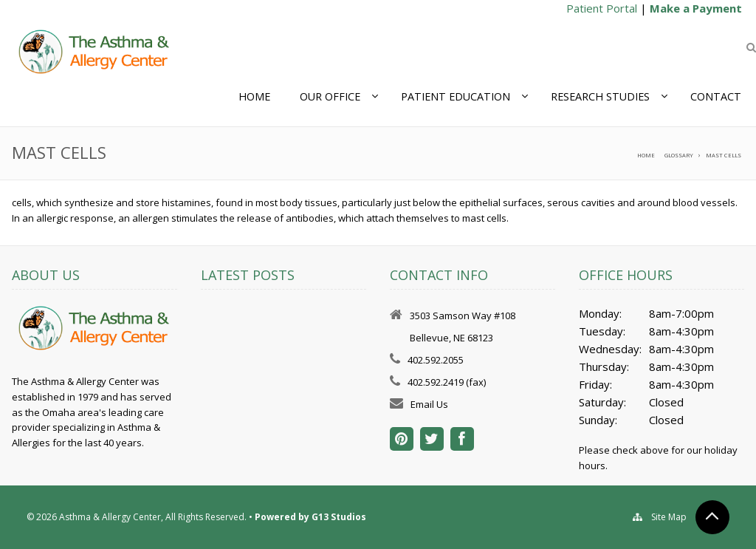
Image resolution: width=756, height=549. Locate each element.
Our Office (330, 96)
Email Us (429, 404)
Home (254, 96)
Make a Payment (696, 8)
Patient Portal (602, 8)
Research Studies (600, 96)
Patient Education (456, 96)
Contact (716, 96)
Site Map (669, 517)
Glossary (679, 155)
